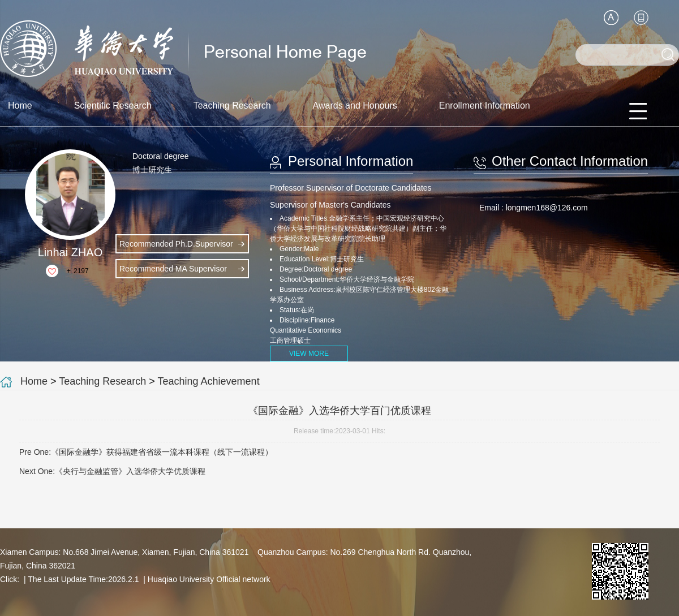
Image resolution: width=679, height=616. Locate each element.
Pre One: (146, 452)
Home (20, 105)
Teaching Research (232, 105)
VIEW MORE (309, 354)
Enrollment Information (485, 105)
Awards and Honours (355, 105)
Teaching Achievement (209, 381)
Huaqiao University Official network (209, 579)
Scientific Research (113, 105)
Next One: (112, 471)
